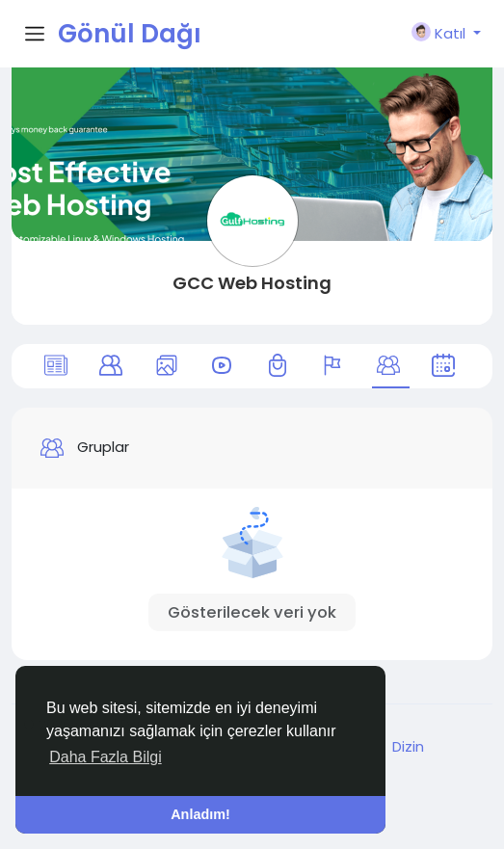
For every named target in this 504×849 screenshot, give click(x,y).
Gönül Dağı (130, 34)
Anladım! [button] (200, 814)
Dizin (408, 746)
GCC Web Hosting (252, 283)
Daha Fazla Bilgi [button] (106, 757)
